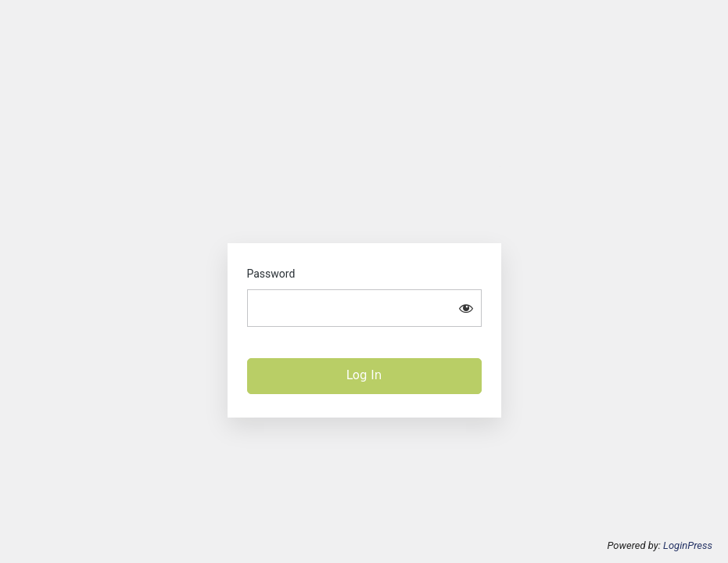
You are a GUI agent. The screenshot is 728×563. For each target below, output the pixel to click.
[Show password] (466, 308)
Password (271, 274)
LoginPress (688, 545)
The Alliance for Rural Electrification (364, 193)
